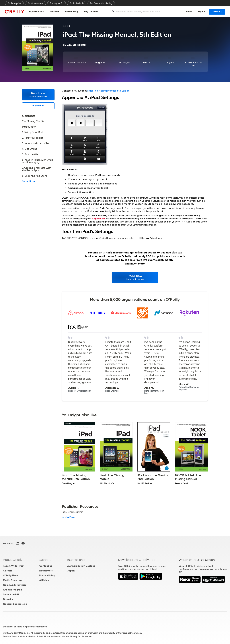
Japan (71, 571)
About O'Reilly (13, 560)
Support (45, 560)
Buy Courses (91, 12)
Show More (28, 181)
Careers (8, 571)
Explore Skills (36, 12)
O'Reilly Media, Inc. (194, 64)
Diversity (8, 599)
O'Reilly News (11, 575)
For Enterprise (14, 3)
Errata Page (68, 517)
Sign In (202, 12)
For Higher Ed (57, 3)
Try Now (217, 12)
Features (54, 12)
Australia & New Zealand (81, 566)
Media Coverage (13, 580)
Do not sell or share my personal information (25, 627)
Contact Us (46, 566)
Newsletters (46, 571)
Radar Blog (72, 12)
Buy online (38, 106)
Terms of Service (11, 636)
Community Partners (15, 585)
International (76, 560)
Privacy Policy (47, 575)
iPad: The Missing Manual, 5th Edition (108, 91)
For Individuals (77, 3)
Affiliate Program (13, 590)
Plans (189, 12)
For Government (35, 3)
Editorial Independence (48, 636)
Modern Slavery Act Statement (77, 636)
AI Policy (44, 580)
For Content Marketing (101, 3)
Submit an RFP (11, 594)
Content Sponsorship (15, 604)
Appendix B (98, 219)
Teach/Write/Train (14, 566)
